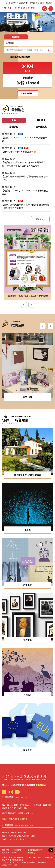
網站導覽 (34, 3)
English (49, 3)
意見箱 (5, 819)
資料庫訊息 (41, 127)
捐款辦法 (23, 819)
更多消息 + (40, 219)
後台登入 (31, 853)
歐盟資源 (27, 750)
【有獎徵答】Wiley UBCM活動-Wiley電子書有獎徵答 (25, 192)
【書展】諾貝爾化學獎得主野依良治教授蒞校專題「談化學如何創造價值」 (26, 206)
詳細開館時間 (28, 93)
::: (6, 3)
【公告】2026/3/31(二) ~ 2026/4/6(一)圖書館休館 (25, 139)
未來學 (28, 530)
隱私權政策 (14, 819)
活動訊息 (41, 120)
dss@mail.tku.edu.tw (16, 839)
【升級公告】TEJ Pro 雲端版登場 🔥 (19, 152)
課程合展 (27, 397)
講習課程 (14, 127)
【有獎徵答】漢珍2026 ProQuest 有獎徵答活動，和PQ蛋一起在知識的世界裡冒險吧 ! (24, 164)
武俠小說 (27, 695)
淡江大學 (12, 3)
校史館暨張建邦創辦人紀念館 (28, 475)
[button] (3, 22)
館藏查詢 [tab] (16, 37)
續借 (42, 3)
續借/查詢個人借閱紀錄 (20, 57)
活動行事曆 (23, 3)
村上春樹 (27, 585)
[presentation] (24, 305)
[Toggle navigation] (51, 9)
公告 (14, 120)
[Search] (29, 50)
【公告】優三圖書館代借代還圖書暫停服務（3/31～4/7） (26, 178)
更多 (26, 808)
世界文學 (27, 640)
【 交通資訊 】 (41, 785)
